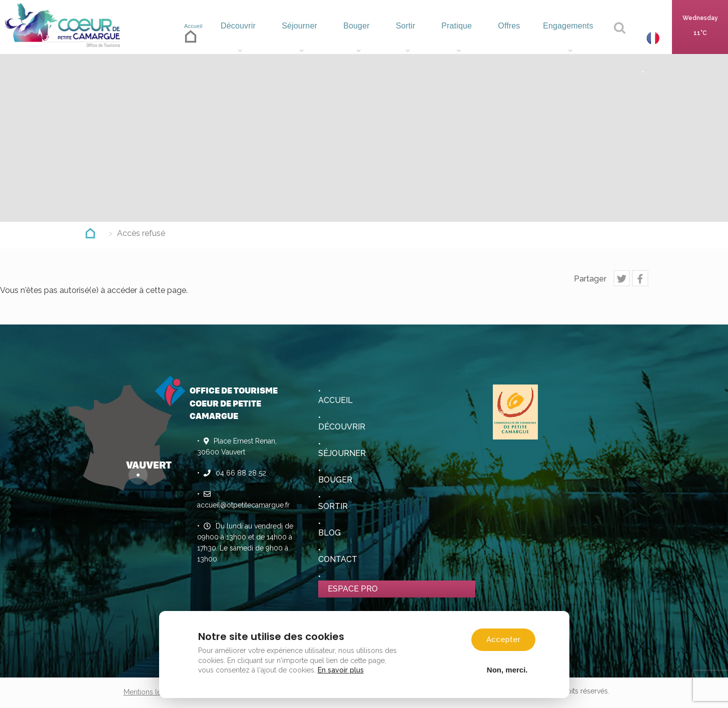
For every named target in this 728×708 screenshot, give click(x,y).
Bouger (358, 38)
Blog (329, 533)
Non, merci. (507, 669)
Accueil (192, 35)
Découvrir (241, 38)
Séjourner (302, 38)
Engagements (568, 38)
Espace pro (353, 589)
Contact (338, 559)
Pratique (456, 38)
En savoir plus (341, 670)
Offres (507, 38)
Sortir (406, 38)
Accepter (503, 639)
